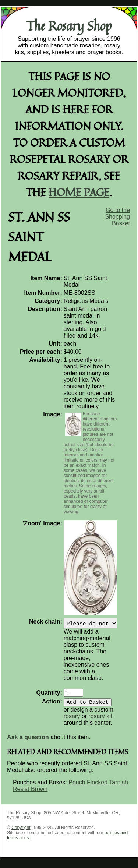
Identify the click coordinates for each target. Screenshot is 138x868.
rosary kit (100, 721)
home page (79, 192)
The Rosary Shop (69, 26)
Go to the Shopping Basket (117, 217)
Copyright (21, 832)
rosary (72, 721)
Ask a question (28, 742)
